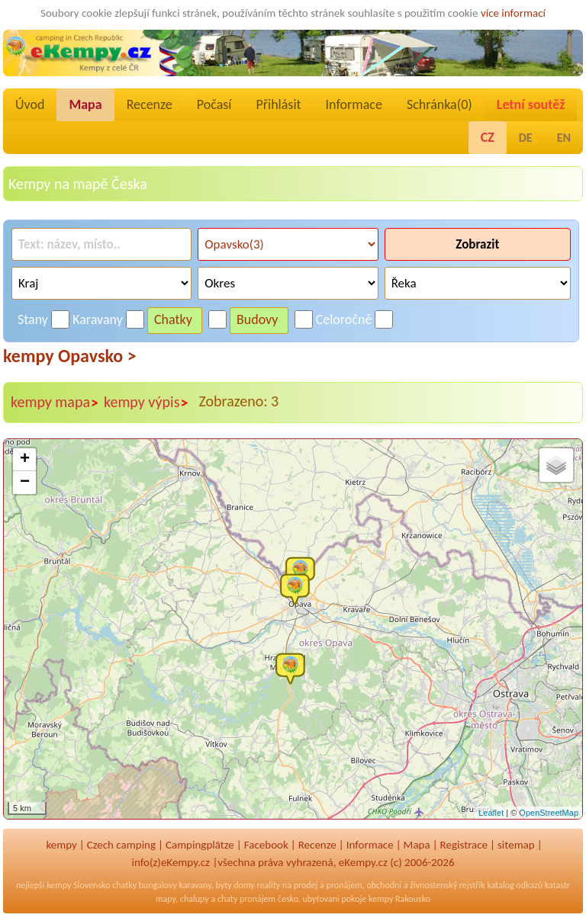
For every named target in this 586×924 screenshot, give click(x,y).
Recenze (150, 104)
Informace (354, 104)
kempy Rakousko (399, 899)
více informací (513, 13)
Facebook (266, 845)
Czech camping (121, 845)
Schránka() (439, 104)
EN (564, 138)
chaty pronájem (246, 899)
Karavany (98, 319)
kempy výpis (146, 403)
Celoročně (344, 319)
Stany (33, 319)
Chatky (173, 319)
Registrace (464, 845)
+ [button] (25, 460)
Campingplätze (200, 845)
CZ (488, 137)
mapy (166, 899)
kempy (61, 845)
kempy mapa (55, 403)
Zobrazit (477, 244)
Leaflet (491, 813)
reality (268, 885)
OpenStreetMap (549, 813)
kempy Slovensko (78, 885)
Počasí (214, 104)
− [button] (25, 483)
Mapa (85, 104)
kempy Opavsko (70, 356)
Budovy (258, 319)
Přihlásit (278, 104)
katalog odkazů (515, 885)
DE (526, 138)
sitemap (516, 845)
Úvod (30, 104)
